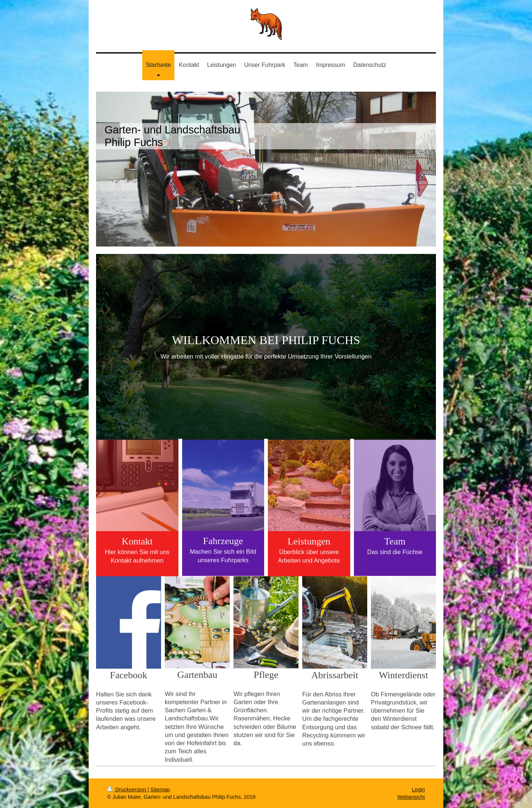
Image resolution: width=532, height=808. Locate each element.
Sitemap (160, 790)
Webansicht (411, 797)
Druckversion (127, 790)
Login (418, 790)
